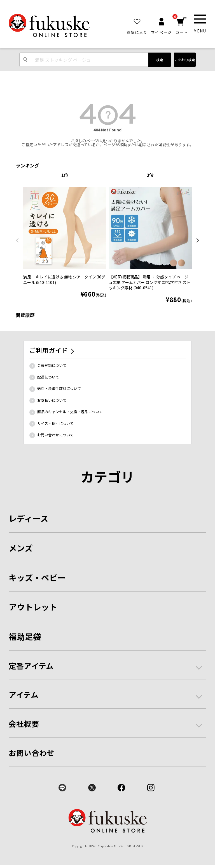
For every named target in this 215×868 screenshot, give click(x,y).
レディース (29, 518)
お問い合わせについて (55, 435)
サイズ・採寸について (55, 423)
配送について (48, 377)
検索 (160, 60)
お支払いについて (52, 400)
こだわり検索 (185, 60)
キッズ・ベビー (37, 577)
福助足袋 (25, 636)
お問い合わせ (32, 753)
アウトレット (33, 607)
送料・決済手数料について (59, 388)
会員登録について (52, 365)
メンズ (21, 548)
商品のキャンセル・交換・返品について (70, 412)
